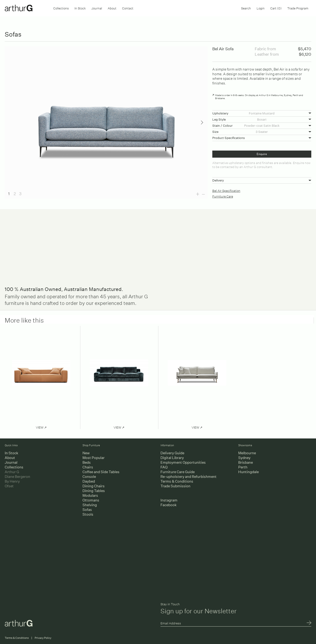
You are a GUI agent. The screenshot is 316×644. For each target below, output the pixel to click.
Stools (88, 514)
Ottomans (91, 500)
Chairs (88, 467)
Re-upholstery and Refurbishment (189, 477)
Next (202, 122)
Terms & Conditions (177, 481)
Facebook (168, 505)
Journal (97, 8)
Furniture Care (223, 196)
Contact (128, 8)
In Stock (80, 8)
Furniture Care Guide (178, 472)
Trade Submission (175, 486)
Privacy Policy (43, 638)
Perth (243, 467)
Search (246, 8)
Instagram (169, 500)
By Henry (12, 481)
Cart (276, 8)
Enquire (262, 154)
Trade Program (298, 8)
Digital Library (172, 458)
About (112, 8)
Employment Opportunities (183, 462)
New (86, 453)
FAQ (164, 467)
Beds (87, 462)
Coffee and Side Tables (101, 472)
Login (261, 8)
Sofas (87, 510)
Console (89, 477)
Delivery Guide (172, 453)
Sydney (244, 458)
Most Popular (94, 458)
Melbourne (247, 453)
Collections (61, 8)
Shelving (90, 505)
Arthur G (12, 472)
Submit (309, 623)
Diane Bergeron (17, 477)
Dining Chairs (94, 486)
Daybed (89, 481)
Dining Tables (94, 491)
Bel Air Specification (226, 190)
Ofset (9, 486)
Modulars (90, 495)
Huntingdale (248, 472)
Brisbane (246, 462)
